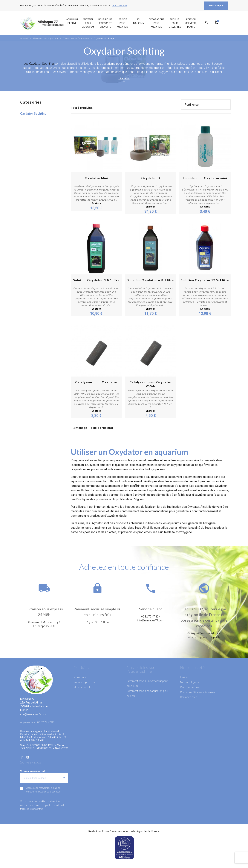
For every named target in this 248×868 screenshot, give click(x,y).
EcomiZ (107, 831)
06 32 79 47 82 (119, 6)
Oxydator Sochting (33, 114)
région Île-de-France (148, 831)
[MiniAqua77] (45, 23)
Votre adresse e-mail (33, 771)
